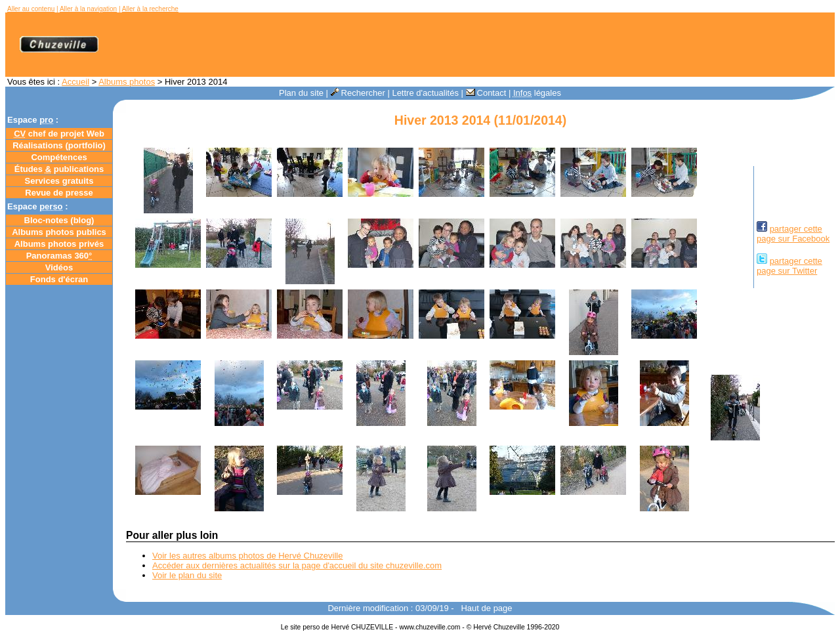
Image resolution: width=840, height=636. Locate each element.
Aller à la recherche (150, 9)
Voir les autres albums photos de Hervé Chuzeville (247, 556)
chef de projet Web (59, 134)
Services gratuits (59, 181)
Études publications (59, 169)
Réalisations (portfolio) (59, 145)
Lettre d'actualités (425, 93)
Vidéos (59, 267)
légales (537, 93)
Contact (486, 93)
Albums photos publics (59, 232)
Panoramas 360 (59, 256)
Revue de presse (59, 193)
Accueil (75, 82)
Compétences (59, 157)
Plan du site (301, 93)
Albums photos (127, 82)
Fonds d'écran (59, 279)
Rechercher (358, 93)
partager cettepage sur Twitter (789, 266)
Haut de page (486, 608)
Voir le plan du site (187, 575)
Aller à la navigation (88, 9)
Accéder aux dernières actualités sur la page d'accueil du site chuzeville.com (297, 565)
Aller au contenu (31, 9)
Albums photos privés (59, 244)
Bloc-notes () (59, 220)
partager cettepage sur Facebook (793, 234)
